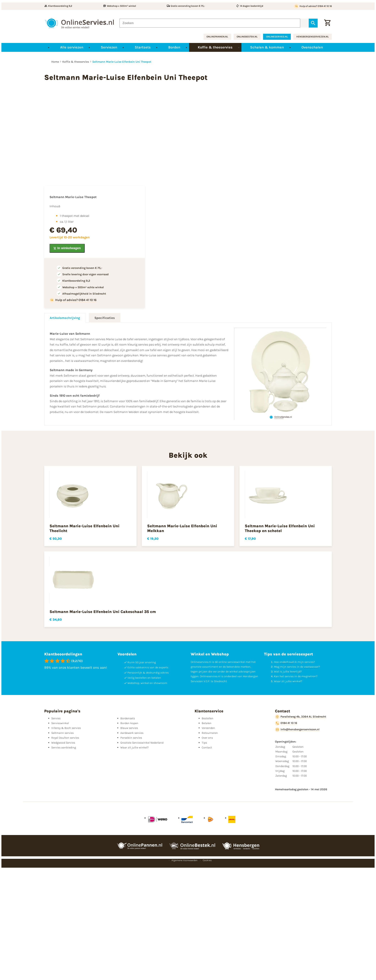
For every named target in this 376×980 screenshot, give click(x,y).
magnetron (309, 676)
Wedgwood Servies (63, 743)
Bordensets (128, 718)
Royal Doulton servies (65, 738)
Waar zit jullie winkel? (134, 747)
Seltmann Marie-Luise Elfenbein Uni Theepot (122, 62)
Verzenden (208, 728)
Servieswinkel (60, 723)
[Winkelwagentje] (327, 23)
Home (55, 62)
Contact (207, 747)
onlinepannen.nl (217, 37)
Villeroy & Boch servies (66, 728)
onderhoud (287, 662)
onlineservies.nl (277, 37)
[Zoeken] (210, 23)
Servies (56, 718)
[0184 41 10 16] (286, 723)
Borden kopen (129, 723)
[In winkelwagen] (67, 248)
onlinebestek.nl (247, 37)
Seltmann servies (62, 733)
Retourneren (210, 733)
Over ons (207, 738)
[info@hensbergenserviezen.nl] (297, 730)
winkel (297, 681)
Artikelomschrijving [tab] (65, 318)
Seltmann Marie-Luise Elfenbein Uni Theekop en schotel (280, 528)
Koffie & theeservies (76, 62)
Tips (204, 743)
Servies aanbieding (64, 747)
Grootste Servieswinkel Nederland (142, 743)
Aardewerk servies (132, 733)
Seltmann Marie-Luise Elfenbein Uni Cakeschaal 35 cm (103, 612)
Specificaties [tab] (105, 318)
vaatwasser (311, 667)
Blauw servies (129, 728)
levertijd (295, 671)
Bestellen (208, 718)
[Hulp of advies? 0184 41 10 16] (313, 6)
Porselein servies (131, 738)
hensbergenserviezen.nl (313, 37)
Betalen (207, 723)
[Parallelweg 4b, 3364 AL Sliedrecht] (301, 717)
